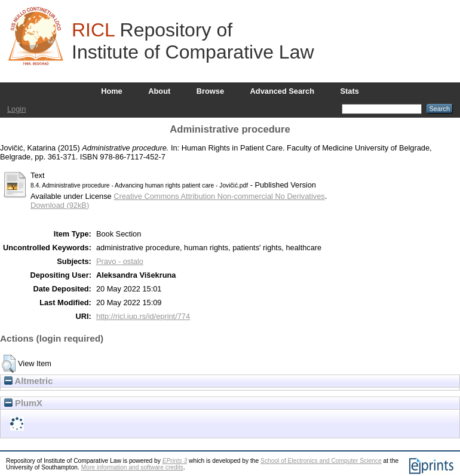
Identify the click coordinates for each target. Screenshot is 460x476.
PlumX (23, 403)
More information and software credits (132, 467)
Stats (350, 91)
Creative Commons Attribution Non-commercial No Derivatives (219, 196)
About (159, 91)
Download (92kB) (60, 205)
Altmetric (28, 381)
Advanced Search (282, 91)
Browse (210, 91)
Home (112, 91)
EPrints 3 (175, 461)
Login (16, 109)
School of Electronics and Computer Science (321, 461)
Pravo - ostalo (120, 261)
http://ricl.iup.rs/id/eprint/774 (143, 316)
